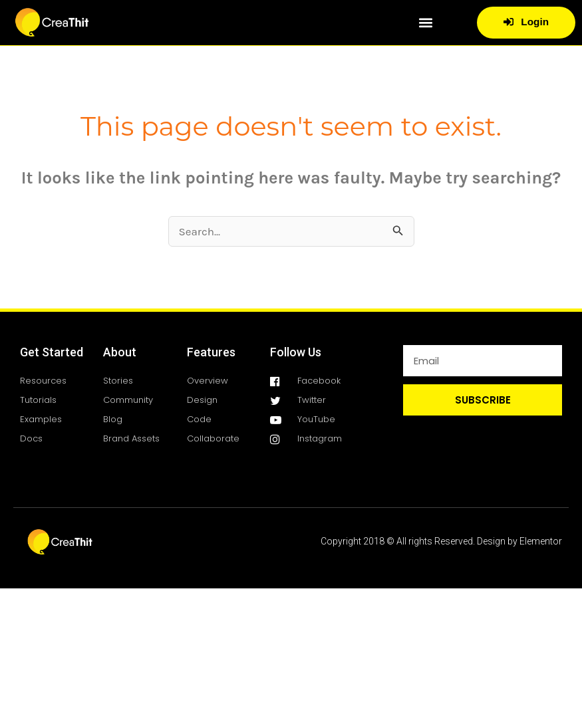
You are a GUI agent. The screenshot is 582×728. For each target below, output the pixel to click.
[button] (425, 22)
